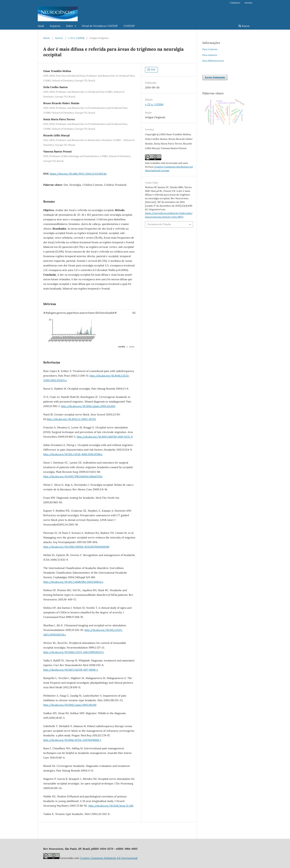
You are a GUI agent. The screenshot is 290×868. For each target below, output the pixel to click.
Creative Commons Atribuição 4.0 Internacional (109, 858)
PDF (153, 70)
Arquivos (55, 26)
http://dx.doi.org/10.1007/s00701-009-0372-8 (105, 437)
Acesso (248, 3)
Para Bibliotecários (213, 61)
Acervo (59, 38)
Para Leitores (210, 49)
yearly (132, 347)
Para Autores (210, 55)
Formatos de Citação (159, 224)
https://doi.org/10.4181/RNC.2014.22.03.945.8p (78, 174)
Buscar (244, 26)
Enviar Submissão (215, 77)
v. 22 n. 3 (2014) (76, 38)
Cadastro (235, 3)
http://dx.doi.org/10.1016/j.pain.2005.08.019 (70, 705)
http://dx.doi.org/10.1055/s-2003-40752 (71, 419)
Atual (41, 26)
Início (47, 38)
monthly (122, 347)
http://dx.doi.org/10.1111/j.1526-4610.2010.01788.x (73, 454)
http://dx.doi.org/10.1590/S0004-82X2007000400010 (76, 547)
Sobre (70, 26)
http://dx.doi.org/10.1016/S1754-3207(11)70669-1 (72, 740)
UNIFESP (129, 26)
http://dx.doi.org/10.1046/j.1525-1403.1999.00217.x (74, 652)
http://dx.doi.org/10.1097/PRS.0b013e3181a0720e (73, 476)
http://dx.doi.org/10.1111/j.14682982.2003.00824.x (73, 582)
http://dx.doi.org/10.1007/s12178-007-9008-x (71, 670)
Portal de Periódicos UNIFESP (100, 26)
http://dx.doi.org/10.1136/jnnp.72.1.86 (111, 806)
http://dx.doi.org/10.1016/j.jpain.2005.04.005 (88, 406)
